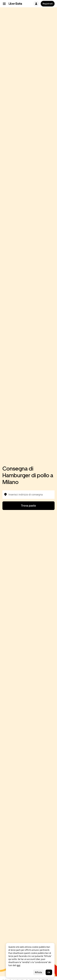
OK (49, 972)
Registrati (48, 4)
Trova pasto (28, 506)
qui (19, 965)
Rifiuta (38, 972)
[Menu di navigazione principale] (4, 4)
